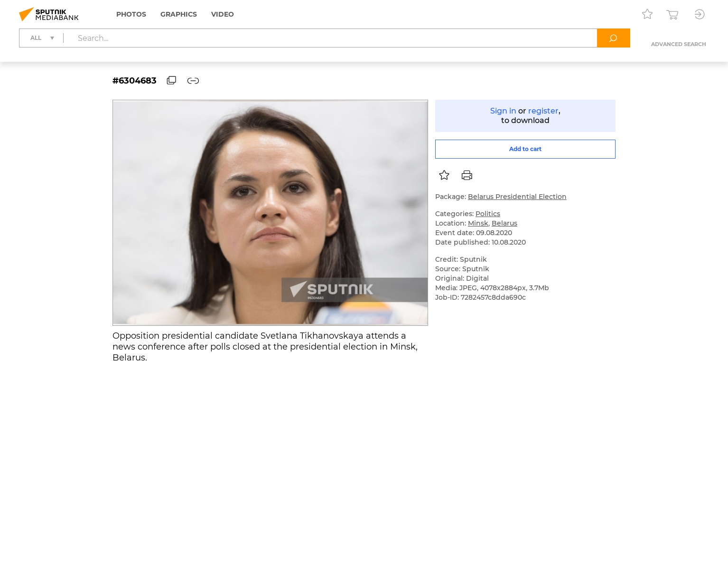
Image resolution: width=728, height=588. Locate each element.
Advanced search (679, 44)
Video (223, 14)
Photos (131, 14)
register (543, 111)
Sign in (503, 111)
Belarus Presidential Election (517, 197)
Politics (488, 214)
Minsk (478, 223)
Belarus (504, 223)
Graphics (179, 14)
